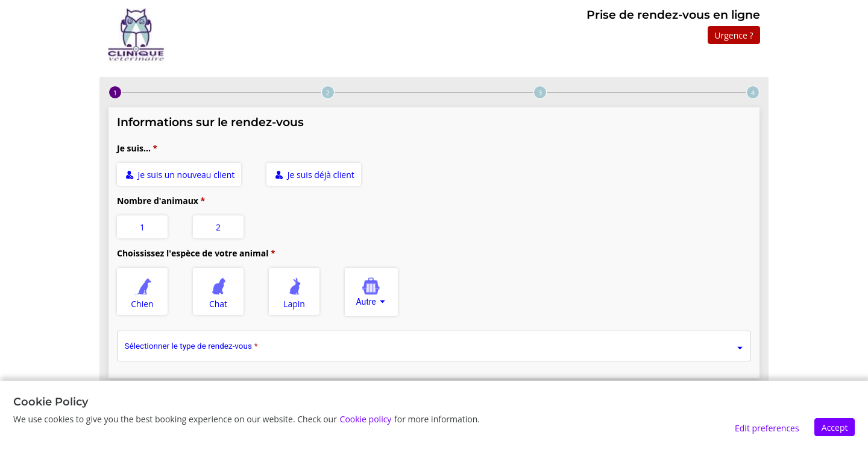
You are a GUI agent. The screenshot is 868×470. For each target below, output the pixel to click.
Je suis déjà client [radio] (314, 175)
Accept (835, 427)
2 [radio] (218, 227)
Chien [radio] (143, 291)
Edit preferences (767, 428)
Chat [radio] (219, 291)
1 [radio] (142, 227)
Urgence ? (734, 35)
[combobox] (371, 292)
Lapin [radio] (295, 291)
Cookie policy (366, 419)
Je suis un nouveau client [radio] (180, 175)
